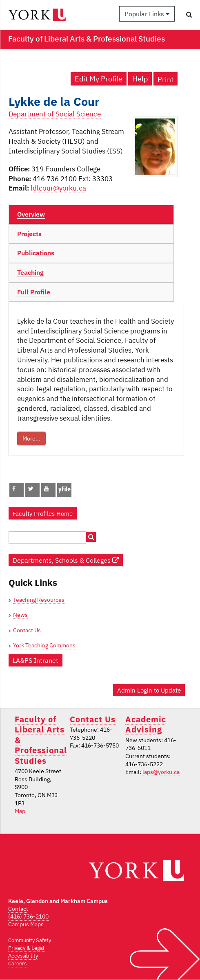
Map (20, 811)
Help (140, 79)
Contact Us (27, 630)
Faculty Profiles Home (43, 513)
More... (31, 438)
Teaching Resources (39, 600)
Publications (36, 253)
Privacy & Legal (26, 948)
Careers (17, 964)
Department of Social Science (55, 114)
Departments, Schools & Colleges (66, 560)
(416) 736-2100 (28, 916)
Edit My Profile (99, 79)
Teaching (30, 272)
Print (166, 80)
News (20, 615)
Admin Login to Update (149, 690)
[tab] (91, 215)
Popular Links (147, 14)
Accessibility (23, 956)
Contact (18, 909)
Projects (29, 234)
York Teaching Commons (44, 645)
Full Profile (34, 292)
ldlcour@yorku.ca (58, 188)
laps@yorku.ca (161, 772)
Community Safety (30, 940)
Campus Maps (26, 924)
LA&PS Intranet (36, 660)
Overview (31, 214)
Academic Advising (146, 724)
